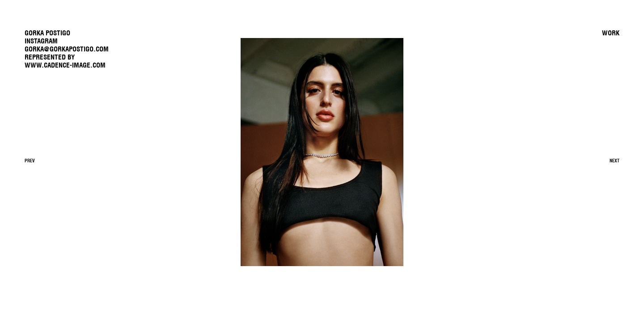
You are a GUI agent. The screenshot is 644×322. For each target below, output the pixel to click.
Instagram (41, 41)
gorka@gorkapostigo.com (67, 49)
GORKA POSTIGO (47, 33)
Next (614, 161)
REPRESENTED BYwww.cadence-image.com (65, 61)
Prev (30, 161)
